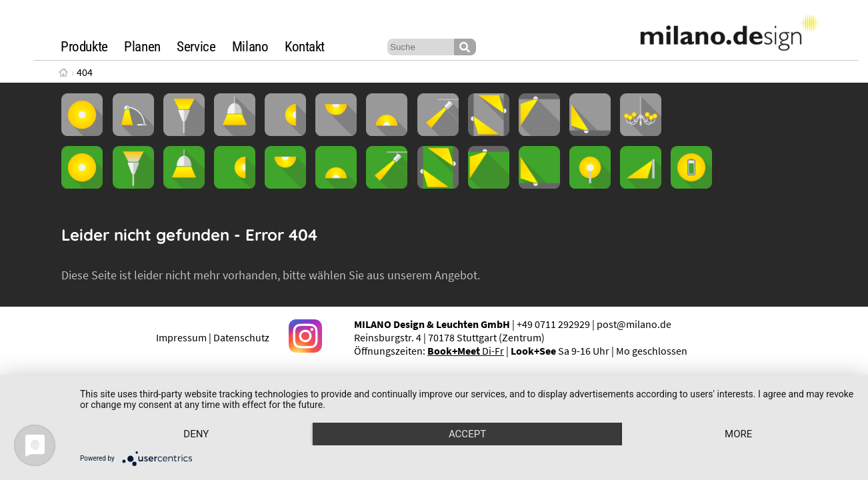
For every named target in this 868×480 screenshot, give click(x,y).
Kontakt (305, 47)
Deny (196, 434)
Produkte (84, 47)
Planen (142, 47)
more (738, 434)
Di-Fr (466, 351)
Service (196, 47)
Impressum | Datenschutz (213, 337)
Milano (250, 47)
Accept (467, 434)
